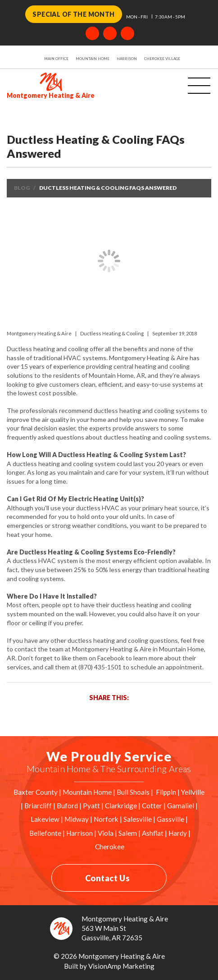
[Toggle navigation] (188, 86)
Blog (22, 188)
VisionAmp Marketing (121, 966)
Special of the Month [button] (73, 14)
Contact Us (107, 878)
